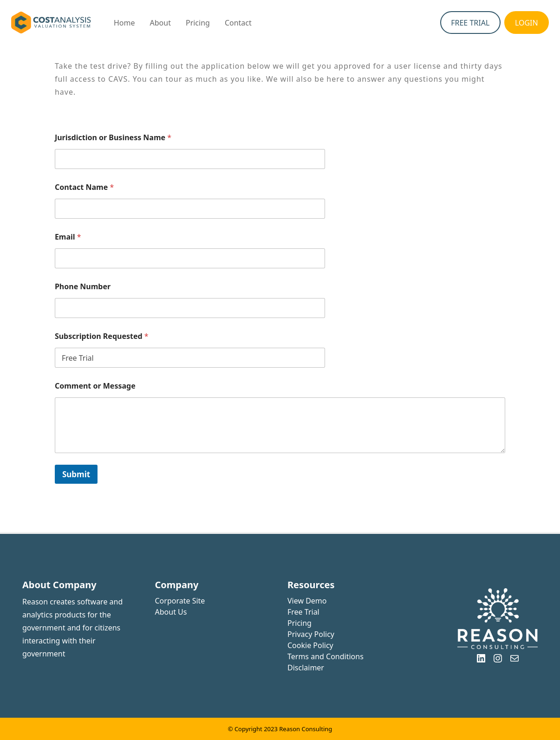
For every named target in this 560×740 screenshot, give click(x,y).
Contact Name (84, 187)
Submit (76, 474)
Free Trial (303, 612)
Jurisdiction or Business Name (113, 138)
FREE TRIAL (470, 23)
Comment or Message (95, 386)
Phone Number (83, 287)
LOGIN (527, 23)
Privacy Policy (311, 634)
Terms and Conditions (326, 656)
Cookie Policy (310, 645)
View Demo (307, 601)
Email (68, 237)
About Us (171, 612)
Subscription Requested (102, 336)
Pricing (300, 623)
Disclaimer (306, 668)
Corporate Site (180, 601)
